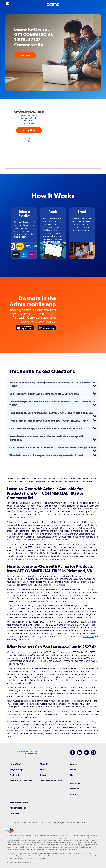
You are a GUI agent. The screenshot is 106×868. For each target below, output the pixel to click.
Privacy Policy (34, 823)
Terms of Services (19, 823)
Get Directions (29, 120)
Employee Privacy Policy (77, 823)
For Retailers (16, 775)
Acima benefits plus (19, 802)
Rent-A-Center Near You (21, 781)
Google (47, 329)
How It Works (16, 764)
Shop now (25, 55)
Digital (73, 794)
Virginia (29, 751)
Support (44, 775)
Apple (25, 329)
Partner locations (18, 808)
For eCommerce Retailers (52, 781)
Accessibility (76, 783)
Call (29, 139)
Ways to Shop (16, 770)
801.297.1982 (88, 637)
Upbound (14, 813)
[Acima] (53, 6)
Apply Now (29, 130)
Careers (74, 764)
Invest (73, 770)
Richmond (38, 751)
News (42, 770)
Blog (72, 775)
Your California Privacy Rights (53, 823)
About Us (44, 764)
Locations (20, 751)
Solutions (74, 789)
